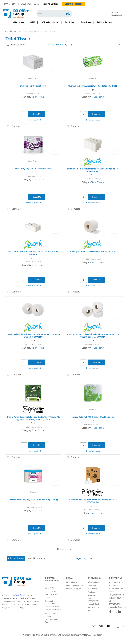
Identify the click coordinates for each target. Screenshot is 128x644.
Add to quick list (34, 120)
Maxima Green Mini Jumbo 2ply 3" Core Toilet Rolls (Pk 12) (93, 86)
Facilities (70, 22)
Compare (13, 126)
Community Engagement (50, 602)
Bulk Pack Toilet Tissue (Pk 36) (33, 86)
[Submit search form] (68, 14)
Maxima (93, 78)
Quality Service (51, 591)
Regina (33, 492)
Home (11, 31)
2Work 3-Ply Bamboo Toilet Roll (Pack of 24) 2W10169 (93, 252)
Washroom (51, 31)
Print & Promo (104, 22)
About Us (49, 584)
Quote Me (37, 114)
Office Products (50, 22)
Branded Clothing (94, 607)
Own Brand (33, 78)
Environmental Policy (74, 585)
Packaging (92, 585)
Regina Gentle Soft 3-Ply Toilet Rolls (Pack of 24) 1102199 (33, 500)
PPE (32, 22)
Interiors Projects (51, 613)
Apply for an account (53, 607)
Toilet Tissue (38, 97)
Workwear (19, 22)
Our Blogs (49, 616)
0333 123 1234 (10, 4)
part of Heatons (22, 595)
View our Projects (73, 4)
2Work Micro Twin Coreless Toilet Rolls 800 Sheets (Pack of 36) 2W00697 (93, 170)
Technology (92, 595)
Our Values (49, 598)
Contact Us (49, 588)
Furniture (86, 22)
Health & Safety (51, 594)
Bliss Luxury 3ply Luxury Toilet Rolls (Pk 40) (33, 169)
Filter (119, 45)
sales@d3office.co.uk (30, 4)
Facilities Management (30, 31)
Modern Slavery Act (74, 589)
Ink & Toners (92, 589)
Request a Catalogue (53, 610)
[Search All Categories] (54, 14)
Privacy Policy (72, 582)
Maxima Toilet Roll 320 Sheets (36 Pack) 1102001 (93, 417)
